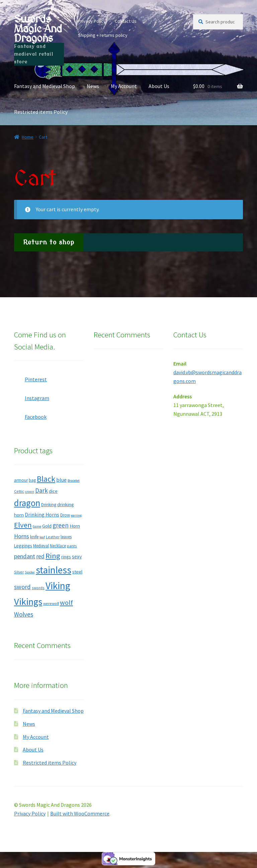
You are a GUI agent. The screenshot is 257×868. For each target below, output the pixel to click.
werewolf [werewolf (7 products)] (51, 603)
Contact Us (126, 21)
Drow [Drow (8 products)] (65, 515)
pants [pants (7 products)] (72, 546)
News (93, 86)
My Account (124, 86)
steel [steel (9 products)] (77, 572)
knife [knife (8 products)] (34, 537)
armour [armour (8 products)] (21, 480)
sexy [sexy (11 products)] (77, 557)
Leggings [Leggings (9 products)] (23, 546)
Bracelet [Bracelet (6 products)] (74, 481)
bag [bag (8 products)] (32, 480)
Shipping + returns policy (103, 35)
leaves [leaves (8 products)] (66, 537)
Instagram (32, 396)
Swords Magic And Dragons (38, 28)
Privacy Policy (92, 21)
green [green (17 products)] (61, 525)
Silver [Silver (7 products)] (19, 572)
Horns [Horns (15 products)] (22, 536)
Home (28, 137)
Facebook (30, 415)
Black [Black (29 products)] (46, 479)
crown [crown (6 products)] (30, 492)
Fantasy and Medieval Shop (45, 86)
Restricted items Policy (41, 112)
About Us (159, 86)
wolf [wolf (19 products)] (66, 603)
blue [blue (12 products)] (61, 480)
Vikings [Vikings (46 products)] (28, 602)
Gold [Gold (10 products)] (47, 526)
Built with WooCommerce (80, 813)
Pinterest (30, 377)
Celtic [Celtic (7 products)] (19, 491)
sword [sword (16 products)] (22, 587)
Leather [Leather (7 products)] (53, 537)
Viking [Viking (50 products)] (58, 586)
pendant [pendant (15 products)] (25, 556)
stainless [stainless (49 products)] (54, 570)
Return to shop (49, 242)
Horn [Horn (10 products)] (75, 526)
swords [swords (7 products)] (38, 588)
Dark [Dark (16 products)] (41, 490)
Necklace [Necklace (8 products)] (58, 546)
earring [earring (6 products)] (76, 515)
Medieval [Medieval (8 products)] (41, 546)
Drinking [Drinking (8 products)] (49, 505)
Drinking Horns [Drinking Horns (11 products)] (42, 515)
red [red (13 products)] (40, 556)
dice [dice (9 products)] (53, 491)
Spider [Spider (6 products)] (30, 572)
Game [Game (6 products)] (37, 526)
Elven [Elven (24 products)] (23, 525)
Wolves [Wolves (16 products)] (24, 614)
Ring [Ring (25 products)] (53, 556)
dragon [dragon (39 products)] (27, 503)
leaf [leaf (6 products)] (42, 537)
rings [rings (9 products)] (66, 557)
